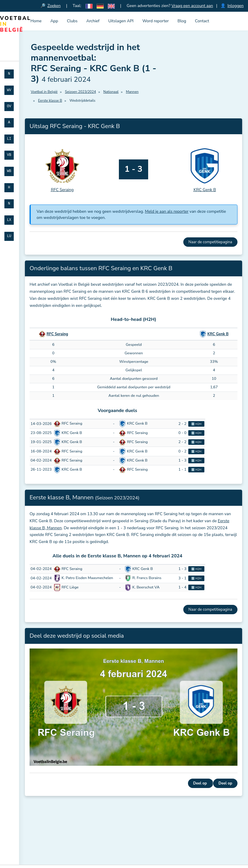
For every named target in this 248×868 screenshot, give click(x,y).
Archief (93, 21)
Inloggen (236, 6)
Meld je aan (45, 834)
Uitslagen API (121, 21)
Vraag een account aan (192, 6)
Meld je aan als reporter (167, 211)
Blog (182, 21)
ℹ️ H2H (196, 424)
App (54, 21)
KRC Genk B (218, 334)
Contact (202, 21)
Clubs (72, 21)
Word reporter (155, 21)
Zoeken (54, 6)
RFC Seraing (57, 334)
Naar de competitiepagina (210, 242)
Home (36, 21)
